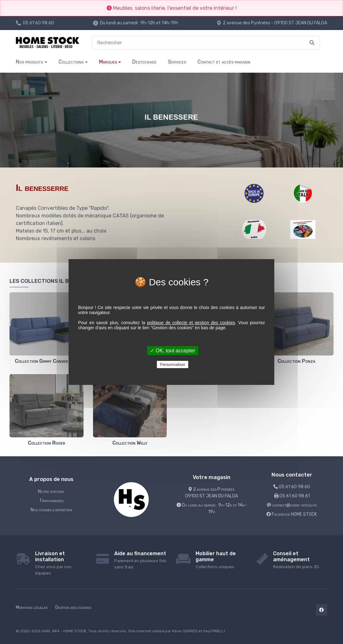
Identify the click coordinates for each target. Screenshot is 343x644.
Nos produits (29, 62)
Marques (108, 62)
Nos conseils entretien (51, 510)
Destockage (144, 62)
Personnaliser (173, 365)
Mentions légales (32, 608)
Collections (71, 62)
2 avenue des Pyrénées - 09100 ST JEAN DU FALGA (275, 23)
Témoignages (51, 501)
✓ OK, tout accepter (173, 351)
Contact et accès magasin (224, 62)
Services (177, 62)
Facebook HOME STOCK (292, 514)
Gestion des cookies (73, 608)
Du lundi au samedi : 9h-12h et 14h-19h (139, 23)
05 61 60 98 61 (292, 496)
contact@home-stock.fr (292, 505)
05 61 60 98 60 (38, 23)
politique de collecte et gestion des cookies (191, 323)
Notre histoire (51, 492)
